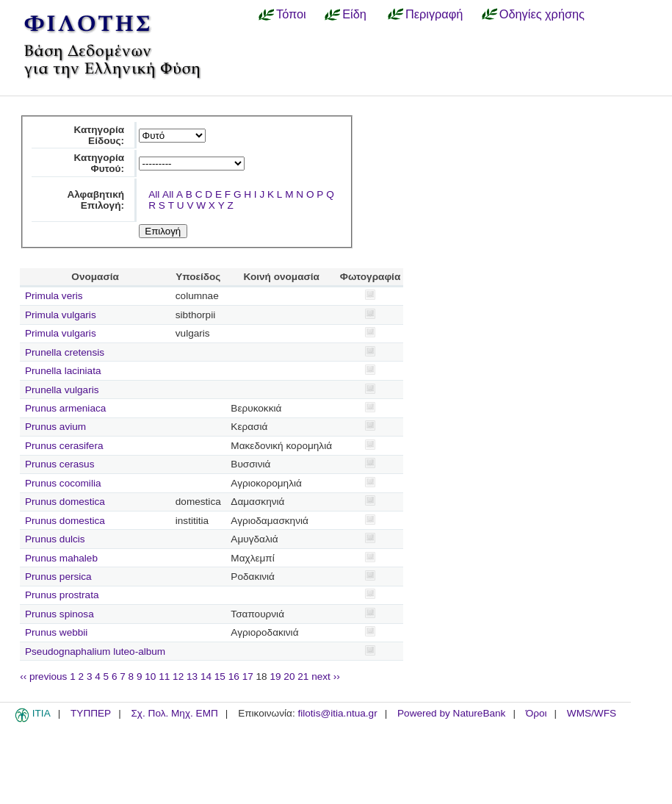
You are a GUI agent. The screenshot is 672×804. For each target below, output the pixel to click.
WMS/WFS (592, 713)
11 (164, 676)
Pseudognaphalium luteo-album (95, 652)
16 (234, 676)
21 (303, 676)
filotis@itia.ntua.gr (337, 713)
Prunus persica (58, 577)
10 (150, 676)
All (154, 194)
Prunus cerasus (59, 464)
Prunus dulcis (55, 539)
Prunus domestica (65, 502)
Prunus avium (55, 427)
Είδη (354, 14)
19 (275, 676)
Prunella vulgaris (62, 390)
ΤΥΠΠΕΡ (91, 713)
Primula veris (54, 296)
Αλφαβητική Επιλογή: (95, 200)
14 (206, 676)
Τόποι (291, 14)
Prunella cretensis (65, 352)
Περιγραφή (434, 14)
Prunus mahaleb (61, 558)
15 (220, 676)
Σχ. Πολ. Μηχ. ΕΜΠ (174, 713)
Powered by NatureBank (451, 713)
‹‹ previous (43, 676)
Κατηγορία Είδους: (99, 135)
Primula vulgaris (61, 315)
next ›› (326, 676)
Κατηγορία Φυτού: (99, 163)
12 (178, 676)
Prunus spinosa (59, 614)
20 (289, 676)
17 (248, 676)
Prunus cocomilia (63, 483)
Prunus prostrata (62, 595)
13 (192, 676)
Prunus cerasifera (64, 446)
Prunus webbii (56, 632)
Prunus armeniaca (65, 408)
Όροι (536, 713)
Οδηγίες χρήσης (542, 14)
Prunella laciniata (63, 371)
